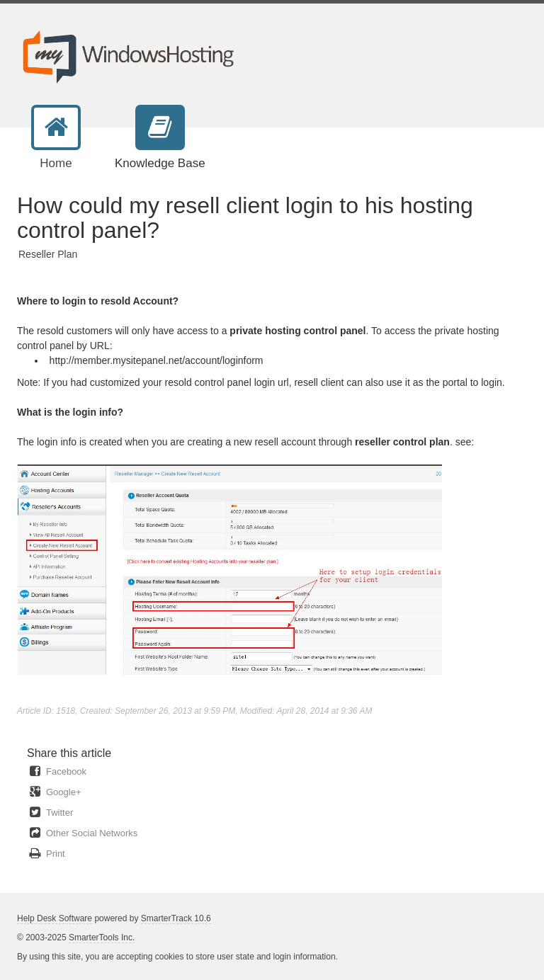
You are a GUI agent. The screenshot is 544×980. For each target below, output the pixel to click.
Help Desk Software (55, 918)
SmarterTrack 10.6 (176, 918)
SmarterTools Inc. (102, 938)
